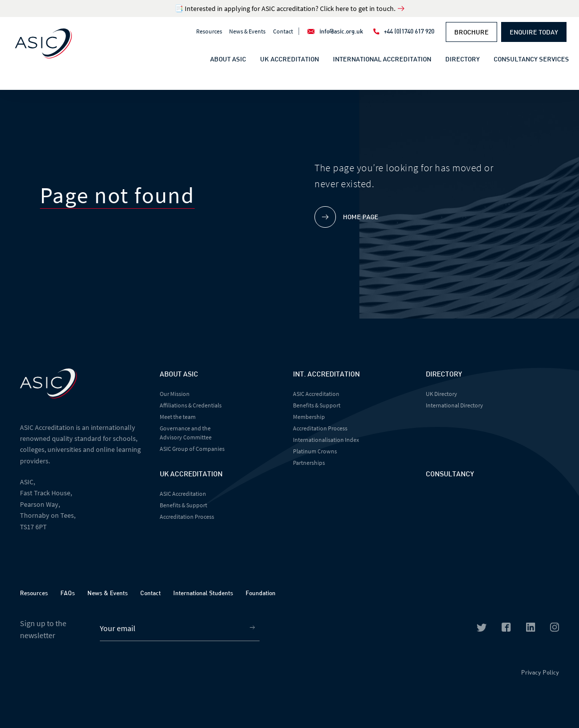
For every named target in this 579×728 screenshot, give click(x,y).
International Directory (454, 405)
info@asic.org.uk (341, 31)
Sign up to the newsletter (43, 629)
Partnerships (309, 463)
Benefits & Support (183, 505)
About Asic (179, 374)
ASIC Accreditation (183, 494)
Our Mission (175, 394)
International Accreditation (382, 59)
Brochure (471, 32)
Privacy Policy (540, 672)
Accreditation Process (187, 517)
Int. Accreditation (326, 374)
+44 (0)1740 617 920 (409, 31)
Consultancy (450, 474)
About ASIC (228, 59)
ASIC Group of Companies (192, 449)
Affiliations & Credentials (191, 405)
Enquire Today (534, 32)
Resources (209, 31)
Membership (309, 417)
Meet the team (178, 417)
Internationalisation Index (326, 440)
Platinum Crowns (315, 451)
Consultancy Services (531, 59)
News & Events (247, 31)
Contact (283, 31)
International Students (203, 593)
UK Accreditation (289, 59)
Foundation (261, 593)
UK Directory (441, 394)
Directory (462, 59)
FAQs (68, 593)
